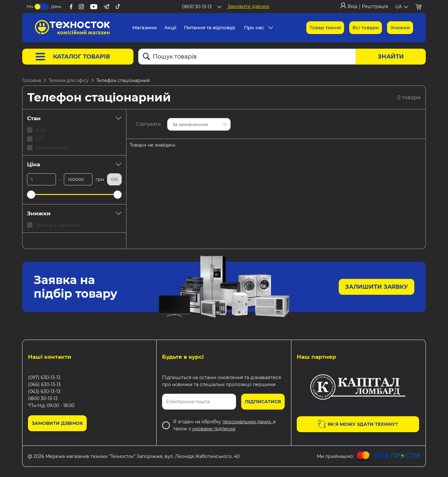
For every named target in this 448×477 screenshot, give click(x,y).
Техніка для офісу (69, 80)
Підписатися (263, 402)
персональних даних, (248, 422)
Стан (74, 118)
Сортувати (148, 124)
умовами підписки (214, 429)
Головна (32, 80)
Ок (114, 179)
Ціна (74, 164)
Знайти (391, 57)
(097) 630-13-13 (44, 377)
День (56, 7)
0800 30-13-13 (43, 398)
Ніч (30, 7)
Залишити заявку (377, 287)
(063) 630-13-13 (44, 391)
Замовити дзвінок (248, 6)
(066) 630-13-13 (44, 384)
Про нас (254, 28)
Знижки (74, 213)
